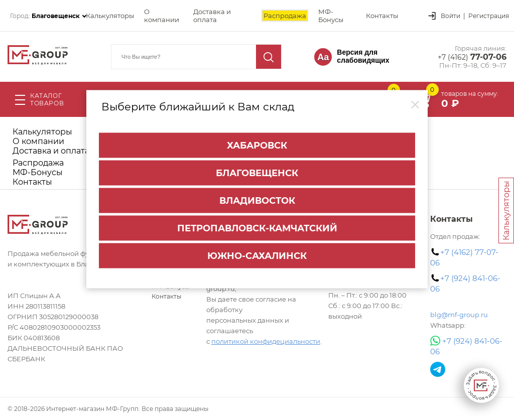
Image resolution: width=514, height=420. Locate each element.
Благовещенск (257, 173)
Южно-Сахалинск (257, 255)
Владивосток (257, 200)
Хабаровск (257, 145)
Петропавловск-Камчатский (257, 228)
